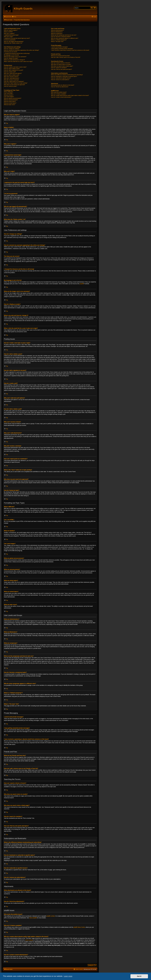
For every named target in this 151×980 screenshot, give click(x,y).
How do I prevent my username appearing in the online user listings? (21, 50)
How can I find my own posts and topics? (62, 69)
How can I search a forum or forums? (61, 63)
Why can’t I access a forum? (11, 77)
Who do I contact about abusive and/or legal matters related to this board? (70, 95)
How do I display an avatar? (11, 58)
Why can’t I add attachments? (12, 78)
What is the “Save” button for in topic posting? (16, 83)
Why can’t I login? (9, 37)
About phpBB (33, 918)
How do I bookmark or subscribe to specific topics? (64, 76)
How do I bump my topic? (10, 86)
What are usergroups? (57, 33)
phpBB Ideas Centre (79, 927)
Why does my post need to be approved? (15, 85)
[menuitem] (14, 17)
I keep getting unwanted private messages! (62, 49)
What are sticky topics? (10, 101)
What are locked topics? (10, 103)
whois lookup (29, 940)
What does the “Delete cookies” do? (13, 43)
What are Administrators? (58, 30)
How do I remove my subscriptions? (60, 80)
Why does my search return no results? (61, 64)
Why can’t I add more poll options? (13, 73)
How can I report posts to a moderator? (14, 81)
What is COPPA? (8, 32)
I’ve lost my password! (10, 40)
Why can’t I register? (9, 33)
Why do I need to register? (11, 30)
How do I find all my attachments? (60, 87)
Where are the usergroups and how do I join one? (64, 35)
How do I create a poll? (10, 72)
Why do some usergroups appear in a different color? (65, 38)
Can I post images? (9, 97)
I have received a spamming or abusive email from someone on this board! (70, 50)
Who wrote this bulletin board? (59, 92)
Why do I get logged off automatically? (14, 41)
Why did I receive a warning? (11, 80)
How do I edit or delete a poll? (12, 75)
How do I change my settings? (12, 49)
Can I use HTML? (8, 93)
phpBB (82, 284)
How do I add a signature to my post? (14, 70)
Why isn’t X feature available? (59, 94)
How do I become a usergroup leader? (61, 37)
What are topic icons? (10, 105)
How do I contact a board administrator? (61, 97)
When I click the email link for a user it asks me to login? (18, 61)
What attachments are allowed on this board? (63, 85)
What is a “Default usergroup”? (59, 40)
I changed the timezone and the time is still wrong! (17, 53)
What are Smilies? (9, 95)
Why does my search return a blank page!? (62, 66)
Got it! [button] (139, 976)
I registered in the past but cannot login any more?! (17, 38)
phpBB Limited (51, 916)
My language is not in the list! (11, 55)
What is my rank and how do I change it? (14, 60)
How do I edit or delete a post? (12, 69)
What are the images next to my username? (15, 57)
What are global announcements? (13, 98)
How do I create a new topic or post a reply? (15, 67)
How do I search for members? (59, 68)
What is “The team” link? (57, 41)
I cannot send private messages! (59, 47)
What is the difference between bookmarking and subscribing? (67, 75)
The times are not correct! (11, 52)
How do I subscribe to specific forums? (61, 78)
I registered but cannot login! (11, 35)
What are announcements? (11, 100)
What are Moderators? (57, 32)
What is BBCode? (9, 92)
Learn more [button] (68, 976)
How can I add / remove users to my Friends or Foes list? (66, 57)
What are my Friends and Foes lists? (60, 56)
